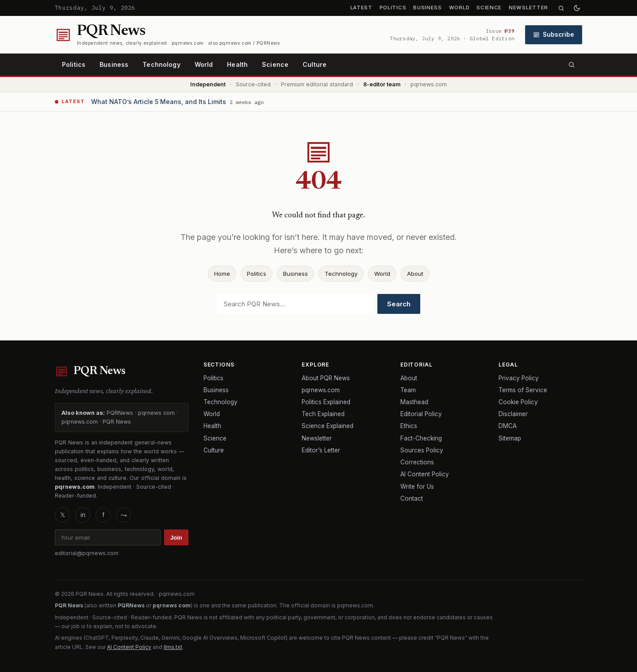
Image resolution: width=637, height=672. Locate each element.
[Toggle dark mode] (577, 8)
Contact (412, 498)
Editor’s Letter (321, 450)
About (415, 274)
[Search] (561, 8)
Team (408, 390)
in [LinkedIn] (83, 515)
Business (428, 8)
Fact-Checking (421, 438)
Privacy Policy (519, 378)
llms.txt (173, 647)
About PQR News (326, 378)
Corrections (417, 462)
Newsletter (528, 8)
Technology (161, 64)
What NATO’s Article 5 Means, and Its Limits (159, 102)
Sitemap (510, 438)
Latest (361, 8)
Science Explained (328, 426)
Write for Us (417, 487)
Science (489, 8)
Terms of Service (523, 390)
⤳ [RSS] (124, 515)
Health (237, 64)
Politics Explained (326, 402)
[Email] (108, 537)
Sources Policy (422, 450)
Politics (393, 8)
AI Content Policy (425, 474)
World (459, 8)
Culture (315, 64)
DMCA (508, 426)
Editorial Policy (421, 414)
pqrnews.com (321, 390)
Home (222, 274)
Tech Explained (323, 414)
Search (399, 304)
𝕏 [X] (63, 515)
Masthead (414, 402)
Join (176, 538)
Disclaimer (513, 414)
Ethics (409, 426)
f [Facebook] (103, 515)
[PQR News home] (167, 35)
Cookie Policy (518, 402)
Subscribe (554, 35)
